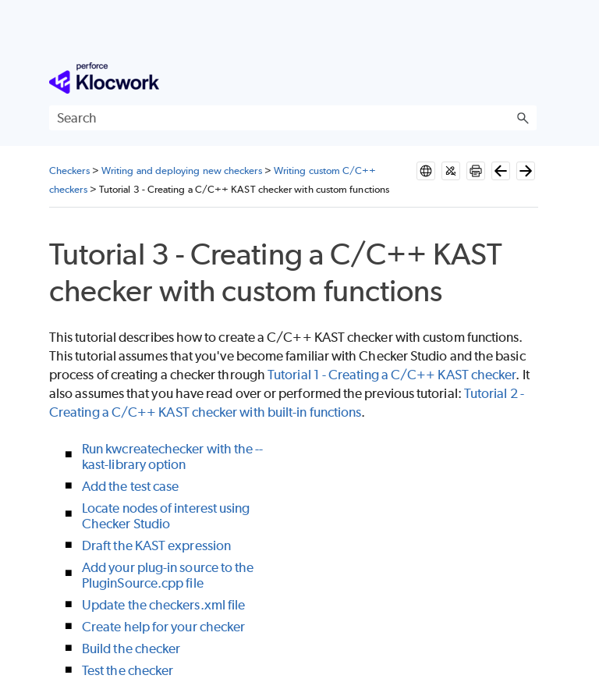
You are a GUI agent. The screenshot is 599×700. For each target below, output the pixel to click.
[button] (523, 118)
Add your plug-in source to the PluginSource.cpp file (168, 575)
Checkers (69, 171)
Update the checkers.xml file (163, 605)
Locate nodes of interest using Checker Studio (166, 516)
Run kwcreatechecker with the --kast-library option (172, 457)
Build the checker (131, 648)
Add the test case (130, 486)
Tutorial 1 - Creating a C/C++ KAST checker (392, 375)
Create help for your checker (163, 627)
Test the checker (128, 670)
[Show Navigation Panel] (528, 78)
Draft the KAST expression (156, 545)
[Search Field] (293, 118)
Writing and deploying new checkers (182, 171)
